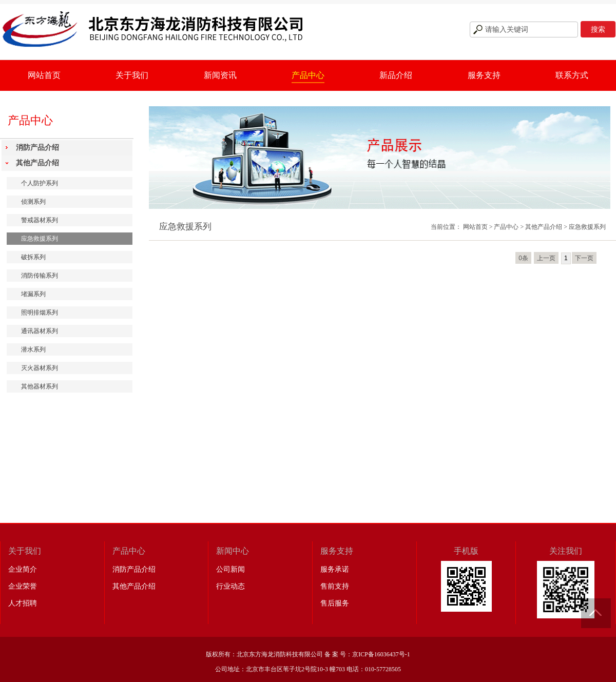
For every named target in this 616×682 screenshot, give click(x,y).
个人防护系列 (40, 183)
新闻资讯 (220, 75)
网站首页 (44, 75)
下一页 (584, 258)
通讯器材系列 (40, 331)
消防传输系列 (40, 276)
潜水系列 (33, 349)
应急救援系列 (40, 239)
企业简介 (23, 569)
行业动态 (230, 586)
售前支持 (335, 586)
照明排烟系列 (40, 313)
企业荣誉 (23, 586)
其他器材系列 (40, 386)
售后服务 (335, 603)
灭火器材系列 (40, 368)
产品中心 (308, 75)
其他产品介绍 (37, 163)
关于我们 (132, 75)
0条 (523, 258)
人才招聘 (23, 603)
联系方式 (572, 75)
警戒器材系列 (40, 220)
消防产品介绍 (37, 148)
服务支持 (484, 75)
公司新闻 (230, 569)
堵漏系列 (33, 294)
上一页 (546, 258)
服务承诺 (335, 569)
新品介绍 (396, 75)
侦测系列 (33, 202)
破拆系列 (33, 257)
